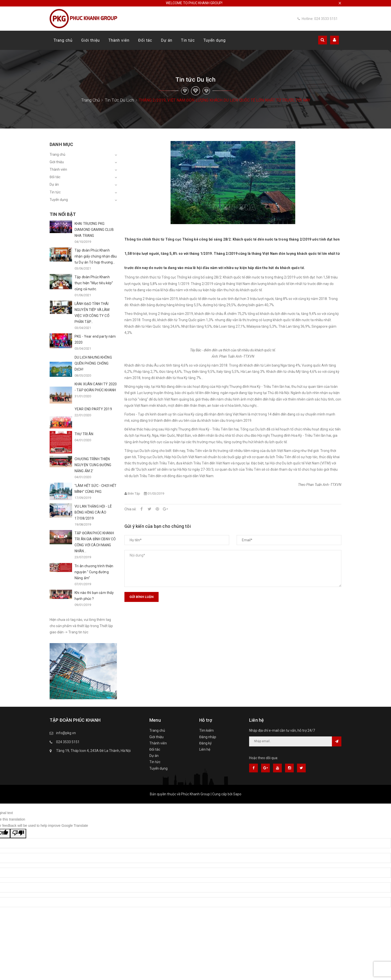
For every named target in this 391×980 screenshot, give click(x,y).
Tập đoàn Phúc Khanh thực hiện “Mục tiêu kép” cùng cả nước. (94, 283)
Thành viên (119, 40)
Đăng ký (205, 743)
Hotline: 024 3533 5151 (318, 19)
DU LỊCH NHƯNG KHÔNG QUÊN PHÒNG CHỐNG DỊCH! (93, 363)
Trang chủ (63, 40)
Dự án (167, 40)
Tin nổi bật (63, 214)
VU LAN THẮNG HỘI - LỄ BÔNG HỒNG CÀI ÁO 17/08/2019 (93, 512)
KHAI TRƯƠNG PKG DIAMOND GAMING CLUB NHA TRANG (94, 230)
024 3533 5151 (68, 742)
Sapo (237, 794)
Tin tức (188, 40)
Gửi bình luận (142, 597)
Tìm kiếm (206, 730)
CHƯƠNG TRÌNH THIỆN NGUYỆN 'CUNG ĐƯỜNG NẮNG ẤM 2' (93, 465)
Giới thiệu (91, 40)
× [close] (340, 3)
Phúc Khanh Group (195, 794)
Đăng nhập (208, 737)
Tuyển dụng (215, 40)
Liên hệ (205, 749)
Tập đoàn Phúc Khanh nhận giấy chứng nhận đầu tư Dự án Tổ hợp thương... (96, 256)
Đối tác (145, 40)
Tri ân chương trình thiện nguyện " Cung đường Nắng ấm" (94, 572)
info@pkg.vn (66, 733)
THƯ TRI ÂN (84, 434)
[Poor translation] (18, 834)
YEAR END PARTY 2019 (93, 409)
